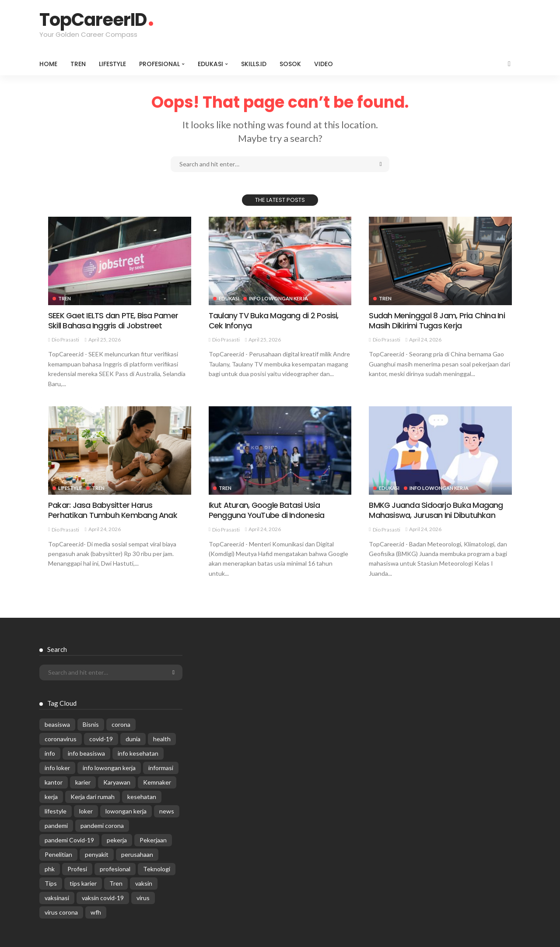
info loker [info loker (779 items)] (57, 768)
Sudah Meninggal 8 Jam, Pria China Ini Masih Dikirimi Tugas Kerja (436, 320)
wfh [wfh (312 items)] (96, 912)
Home (48, 64)
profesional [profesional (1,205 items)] (115, 869)
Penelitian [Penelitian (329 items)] (58, 854)
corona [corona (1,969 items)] (121, 724)
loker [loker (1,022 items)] (86, 811)
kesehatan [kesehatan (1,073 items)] (142, 797)
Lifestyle (112, 64)
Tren (78, 64)
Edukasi (210, 64)
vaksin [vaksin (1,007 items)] (144, 883)
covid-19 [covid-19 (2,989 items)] (101, 739)
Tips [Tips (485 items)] (51, 883)
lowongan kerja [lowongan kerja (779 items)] (126, 811)
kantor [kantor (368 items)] (54, 782)
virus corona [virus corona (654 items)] (61, 912)
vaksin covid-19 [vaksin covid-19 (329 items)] (103, 898)
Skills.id (254, 64)
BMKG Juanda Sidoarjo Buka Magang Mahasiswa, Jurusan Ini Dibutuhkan (436, 510)
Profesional (159, 64)
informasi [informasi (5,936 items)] (161, 768)
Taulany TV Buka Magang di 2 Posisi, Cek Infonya (273, 320)
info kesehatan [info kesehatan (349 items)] (138, 753)
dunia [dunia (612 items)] (133, 739)
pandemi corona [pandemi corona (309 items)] (102, 826)
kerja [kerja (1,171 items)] (51, 797)
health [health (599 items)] (162, 739)
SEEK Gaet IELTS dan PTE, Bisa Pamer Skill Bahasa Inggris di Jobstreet (113, 320)
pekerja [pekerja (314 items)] (117, 840)
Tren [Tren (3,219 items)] (116, 883)
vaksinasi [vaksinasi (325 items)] (57, 898)
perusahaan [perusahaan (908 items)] (137, 854)
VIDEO (324, 64)
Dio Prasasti (65, 340)
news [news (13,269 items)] (167, 811)
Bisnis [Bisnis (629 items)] (91, 724)
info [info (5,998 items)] (50, 753)
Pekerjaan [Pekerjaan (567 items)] (153, 840)
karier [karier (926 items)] (83, 782)
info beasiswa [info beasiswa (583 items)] (86, 753)
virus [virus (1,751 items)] (143, 898)
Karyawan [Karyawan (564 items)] (117, 782)
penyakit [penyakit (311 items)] (97, 854)
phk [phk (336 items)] (50, 869)
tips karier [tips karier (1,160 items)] (83, 883)
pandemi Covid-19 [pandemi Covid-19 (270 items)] (69, 840)
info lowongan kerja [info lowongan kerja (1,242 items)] (109, 768)
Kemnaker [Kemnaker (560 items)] (157, 782)
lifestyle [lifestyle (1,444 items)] (56, 811)
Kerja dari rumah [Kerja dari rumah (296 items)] (93, 797)
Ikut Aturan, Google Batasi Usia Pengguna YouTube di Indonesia (267, 510)
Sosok (290, 64)
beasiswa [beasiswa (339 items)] (57, 724)
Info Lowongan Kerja (279, 298)
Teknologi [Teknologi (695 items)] (157, 869)
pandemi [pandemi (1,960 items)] (56, 826)
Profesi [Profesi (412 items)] (77, 869)
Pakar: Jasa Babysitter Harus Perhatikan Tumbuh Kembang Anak (113, 510)
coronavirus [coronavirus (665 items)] (61, 739)
